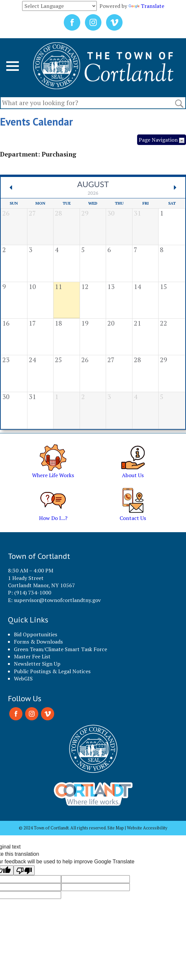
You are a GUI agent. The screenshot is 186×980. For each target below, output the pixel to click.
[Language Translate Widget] (59, 6)
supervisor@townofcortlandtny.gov (57, 600)
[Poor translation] (24, 870)
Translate (146, 6)
